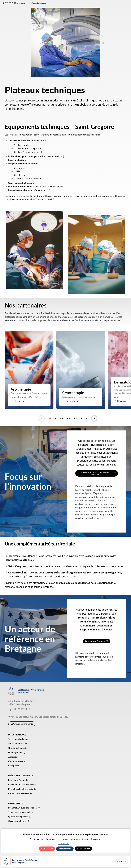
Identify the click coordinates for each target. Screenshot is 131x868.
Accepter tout (65, 849)
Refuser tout (47, 849)
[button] (42, 418)
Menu (122, 861)
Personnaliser (83, 849)
